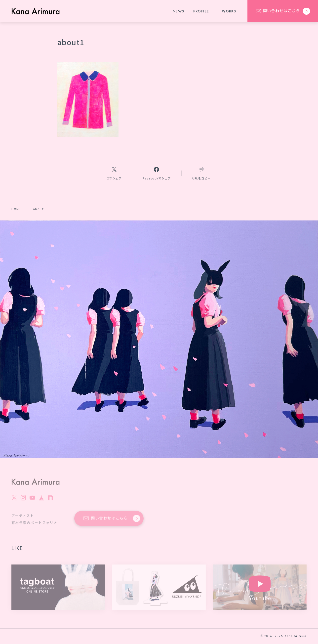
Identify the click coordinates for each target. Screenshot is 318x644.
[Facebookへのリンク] (157, 173)
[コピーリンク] (201, 173)
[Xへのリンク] (114, 173)
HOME (16, 209)
